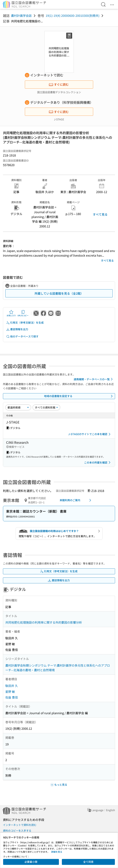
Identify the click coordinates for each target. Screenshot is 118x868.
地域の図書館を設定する (79, 396)
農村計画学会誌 (21, 16)
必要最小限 (31, 862)
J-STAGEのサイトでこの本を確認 (90, 434)
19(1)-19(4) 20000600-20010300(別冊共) (73, 16)
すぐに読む (59, 84)
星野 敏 (10, 692)
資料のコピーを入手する (17, 831)
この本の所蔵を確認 (98, 462)
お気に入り (11, 313)
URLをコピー (23, 313)
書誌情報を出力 (17, 329)
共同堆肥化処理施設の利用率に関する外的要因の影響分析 (44, 622)
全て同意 (88, 862)
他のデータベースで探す (22, 336)
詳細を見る (57, 852)
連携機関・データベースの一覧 (94, 379)
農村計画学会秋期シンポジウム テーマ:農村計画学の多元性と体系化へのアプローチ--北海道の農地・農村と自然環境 (58, 668)
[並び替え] (18, 407)
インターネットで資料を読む (20, 825)
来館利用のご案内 (76, 500)
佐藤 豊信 (12, 697)
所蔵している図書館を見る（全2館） (59, 293)
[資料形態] (46, 407)
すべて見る (100, 214)
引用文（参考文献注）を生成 (25, 323)
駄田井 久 (12, 686)
